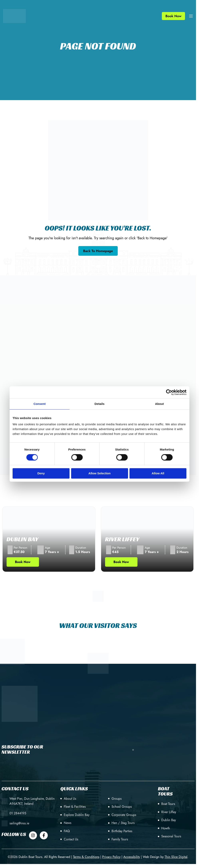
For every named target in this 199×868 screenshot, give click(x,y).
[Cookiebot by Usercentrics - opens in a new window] (169, 392)
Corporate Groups (124, 815)
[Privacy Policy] (111, 857)
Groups (116, 799)
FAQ (67, 831)
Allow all (158, 473)
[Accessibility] (132, 857)
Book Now (173, 16)
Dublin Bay (22, 539)
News (68, 823)
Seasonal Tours (171, 836)
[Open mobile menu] (191, 16)
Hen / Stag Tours (123, 823)
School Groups (122, 807)
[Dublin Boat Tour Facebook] (44, 835)
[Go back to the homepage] (98, 251)
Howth (166, 828)
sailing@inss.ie (19, 823)
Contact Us (71, 839)
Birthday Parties (122, 831)
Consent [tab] (40, 404)
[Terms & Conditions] (86, 857)
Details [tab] (99, 404)
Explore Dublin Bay (77, 815)
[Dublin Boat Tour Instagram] (33, 835)
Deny (41, 473)
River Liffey (122, 539)
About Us (70, 799)
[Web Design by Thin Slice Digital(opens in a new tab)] (176, 857)
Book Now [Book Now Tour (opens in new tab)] (23, 562)
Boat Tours (168, 804)
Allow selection (100, 473)
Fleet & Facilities (75, 807)
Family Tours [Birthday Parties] (120, 839)
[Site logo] (14, 16)
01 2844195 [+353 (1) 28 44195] (18, 813)
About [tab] (159, 404)
